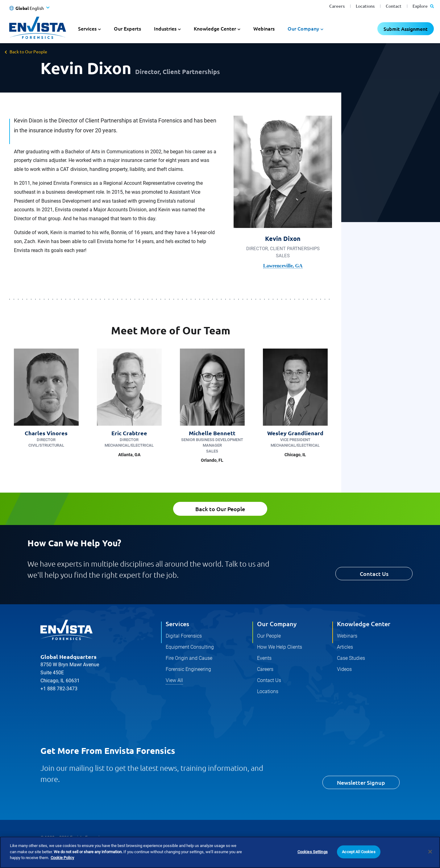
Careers (337, 6)
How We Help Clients (280, 647)
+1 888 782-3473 (59, 689)
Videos (344, 669)
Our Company (277, 624)
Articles (345, 647)
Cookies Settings (313, 861)
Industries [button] (165, 28)
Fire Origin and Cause (189, 658)
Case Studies (351, 658)
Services (177, 624)
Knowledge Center (364, 624)
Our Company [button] (303, 28)
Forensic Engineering (188, 669)
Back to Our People (28, 52)
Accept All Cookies (359, 861)
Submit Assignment (406, 29)
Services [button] (87, 28)
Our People (269, 636)
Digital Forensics (184, 636)
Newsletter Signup (361, 782)
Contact (394, 6)
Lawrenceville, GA (283, 266)
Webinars (264, 28)
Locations (365, 6)
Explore (423, 6)
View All (174, 680)
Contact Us (374, 574)
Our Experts (127, 28)
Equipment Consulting (190, 647)
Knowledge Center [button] (215, 28)
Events (264, 658)
